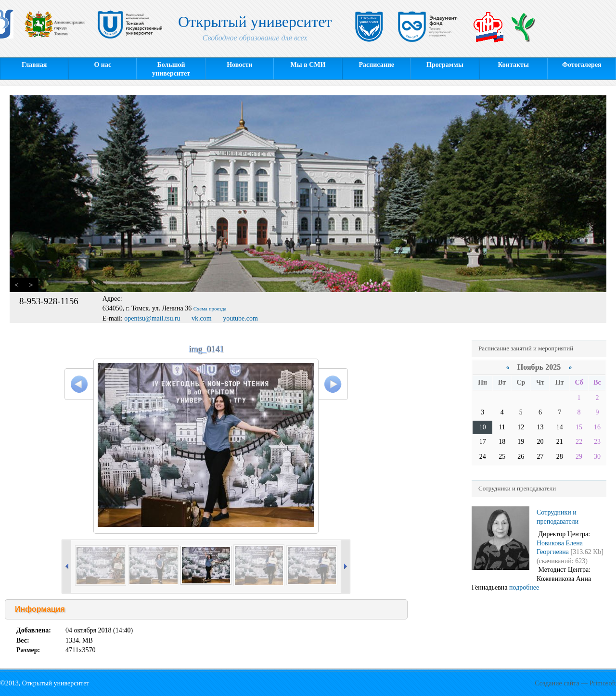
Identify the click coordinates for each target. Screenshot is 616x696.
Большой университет (171, 69)
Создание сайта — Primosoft (576, 683)
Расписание (376, 65)
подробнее (524, 587)
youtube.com (240, 318)
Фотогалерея (582, 65)
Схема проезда (210, 309)
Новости (239, 65)
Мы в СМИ (308, 65)
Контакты (513, 65)
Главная (34, 65)
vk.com (202, 318)
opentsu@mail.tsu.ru (152, 318)
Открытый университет (255, 30)
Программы (445, 65)
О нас (103, 65)
